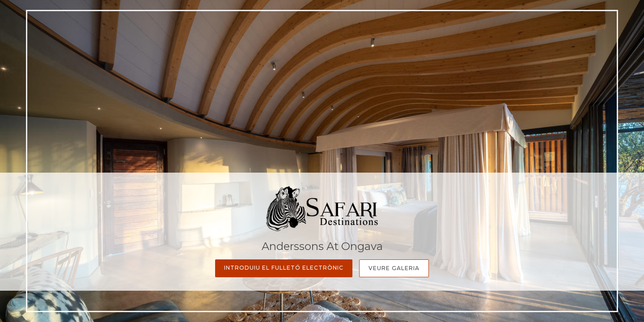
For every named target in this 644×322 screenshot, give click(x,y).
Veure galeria (394, 268)
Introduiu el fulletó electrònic (284, 268)
